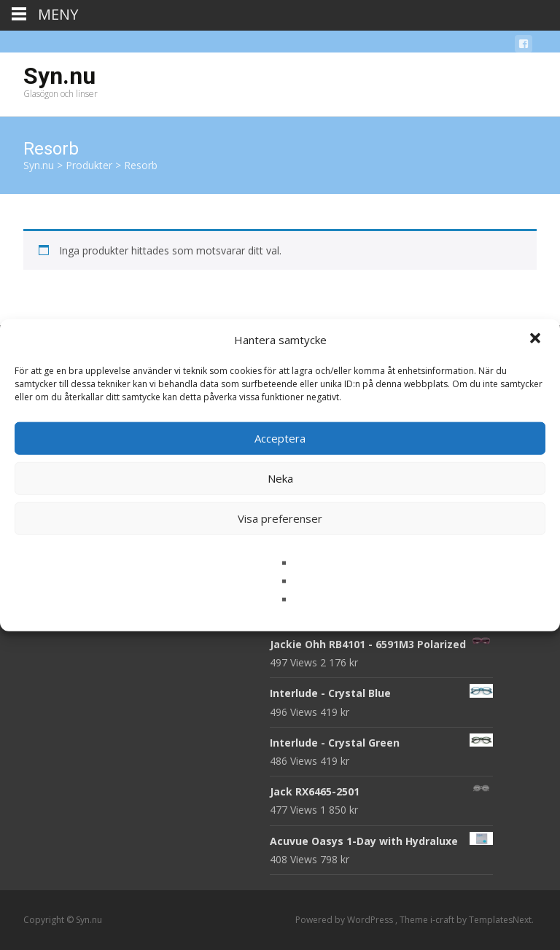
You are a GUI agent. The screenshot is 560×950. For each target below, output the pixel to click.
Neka (280, 478)
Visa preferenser (280, 518)
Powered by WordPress (345, 920)
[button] (537, 340)
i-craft (443, 920)
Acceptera (280, 438)
